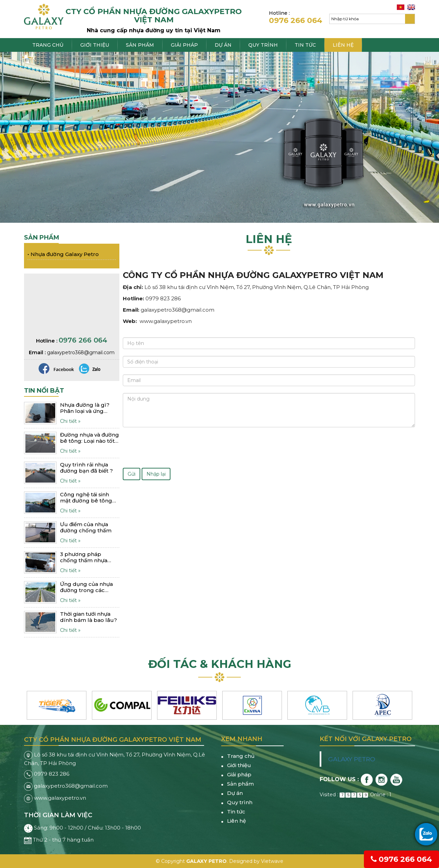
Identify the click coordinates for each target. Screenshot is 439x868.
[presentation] (175, 448)
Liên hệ (343, 45)
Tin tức (305, 45)
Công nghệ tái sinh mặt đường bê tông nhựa (86, 498)
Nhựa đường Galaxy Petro (63, 254)
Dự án (223, 45)
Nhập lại (156, 474)
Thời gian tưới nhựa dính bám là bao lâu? (88, 617)
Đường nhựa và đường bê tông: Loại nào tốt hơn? (90, 438)
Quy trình (263, 45)
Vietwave (272, 861)
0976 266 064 (401, 859)
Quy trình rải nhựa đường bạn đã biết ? (86, 468)
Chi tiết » (70, 421)
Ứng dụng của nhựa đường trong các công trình (86, 587)
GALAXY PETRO (352, 759)
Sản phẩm (140, 45)
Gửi (132, 474)
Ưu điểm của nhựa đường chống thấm (86, 528)
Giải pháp (184, 45)
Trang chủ (48, 45)
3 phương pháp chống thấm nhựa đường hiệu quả (84, 557)
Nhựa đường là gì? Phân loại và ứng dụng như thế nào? (85, 408)
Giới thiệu (95, 45)
